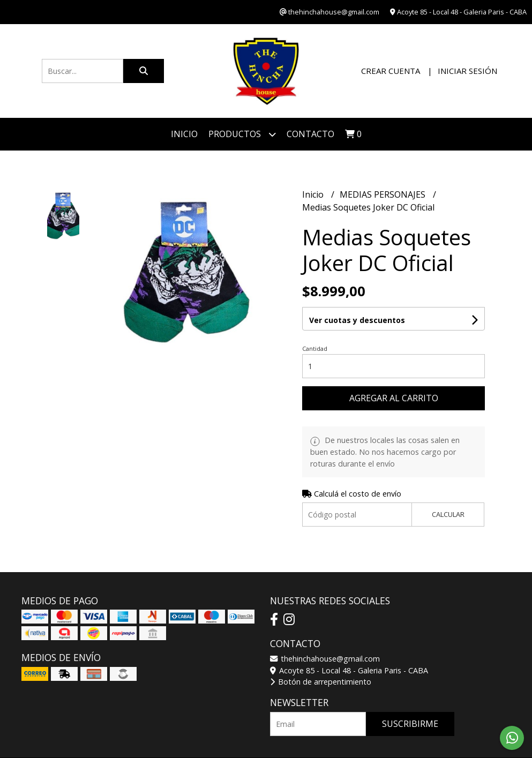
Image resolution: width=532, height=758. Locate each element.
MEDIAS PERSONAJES (384, 194)
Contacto (310, 134)
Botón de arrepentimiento (321, 682)
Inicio (184, 134)
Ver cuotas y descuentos (357, 320)
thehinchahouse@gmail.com (325, 659)
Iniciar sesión (467, 71)
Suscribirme (410, 724)
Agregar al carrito (394, 398)
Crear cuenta (391, 71)
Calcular (448, 514)
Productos (242, 134)
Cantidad (315, 348)
